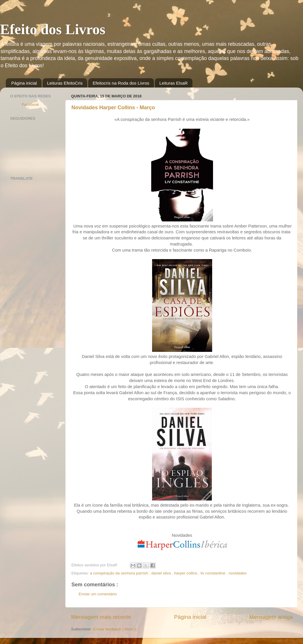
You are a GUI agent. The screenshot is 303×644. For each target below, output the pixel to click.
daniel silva (162, 573)
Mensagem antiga (271, 617)
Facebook (30, 104)
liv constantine (213, 573)
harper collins (186, 573)
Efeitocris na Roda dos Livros (121, 83)
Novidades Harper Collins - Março (113, 108)
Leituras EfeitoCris (65, 83)
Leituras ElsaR (174, 83)
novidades (238, 573)
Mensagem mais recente (101, 617)
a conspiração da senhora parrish (120, 573)
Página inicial (24, 83)
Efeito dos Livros (53, 29)
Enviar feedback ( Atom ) (115, 629)
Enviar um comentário (98, 594)
